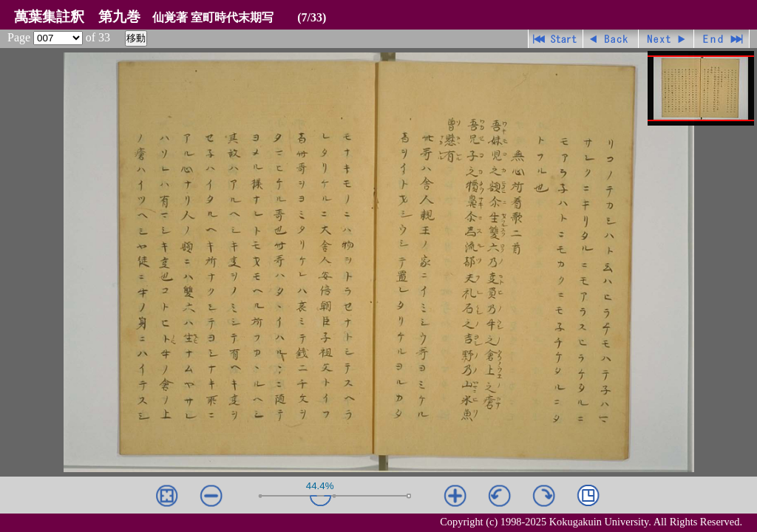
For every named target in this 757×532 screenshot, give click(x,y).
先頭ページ (556, 39)
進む (666, 39)
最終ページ (722, 39)
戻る (611, 39)
